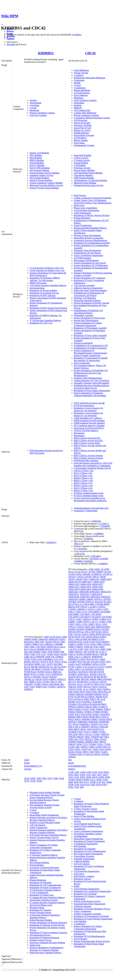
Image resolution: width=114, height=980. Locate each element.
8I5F (82, 787)
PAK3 (83, 692)
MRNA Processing (38, 283)
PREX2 (89, 707)
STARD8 (72, 732)
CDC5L (72, 619)
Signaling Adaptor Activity (42, 175)
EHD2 (92, 634)
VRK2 (96, 749)
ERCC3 (72, 639)
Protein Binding (37, 163)
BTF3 (78, 607)
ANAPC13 (108, 574)
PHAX (80, 699)
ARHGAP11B (75, 582)
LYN (61, 659)
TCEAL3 (89, 734)
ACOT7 (84, 572)
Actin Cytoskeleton (82, 911)
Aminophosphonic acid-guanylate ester (91, 508)
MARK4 (94, 674)
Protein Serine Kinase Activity (87, 901)
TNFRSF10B (97, 737)
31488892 (98, 534)
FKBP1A (72, 644)
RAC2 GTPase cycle (83, 476)
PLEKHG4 (84, 704)
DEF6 (87, 627)
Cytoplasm (34, 105)
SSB (89, 729)
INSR (48, 657)
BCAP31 (107, 602)
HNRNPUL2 (74, 659)
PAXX (105, 694)
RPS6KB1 (86, 719)
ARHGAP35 (97, 587)
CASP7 (105, 609)
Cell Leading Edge (82, 110)
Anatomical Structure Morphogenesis (91, 240)
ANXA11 (73, 577)
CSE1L (98, 624)
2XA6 (27, 778)
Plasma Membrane (82, 90)
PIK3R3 (42, 667)
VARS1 (77, 749)
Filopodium (79, 103)
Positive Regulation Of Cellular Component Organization (88, 324)
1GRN (82, 775)
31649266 (88, 561)
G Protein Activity (82, 160)
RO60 (92, 717)
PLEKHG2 (97, 702)
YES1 (45, 687)
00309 (71, 763)
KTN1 (103, 664)
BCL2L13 (80, 604)
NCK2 (64, 662)
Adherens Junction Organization (88, 288)
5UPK (71, 785)
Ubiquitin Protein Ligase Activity (89, 185)
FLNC (93, 644)
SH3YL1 (28, 677)
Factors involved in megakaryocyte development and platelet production (90, 499)
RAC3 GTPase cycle (83, 488)
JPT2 (108, 662)
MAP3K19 (83, 672)
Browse (10, 31)
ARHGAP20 (99, 582)
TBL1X (54, 682)
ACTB (52, 637)
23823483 (96, 556)
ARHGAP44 (97, 589)
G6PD (102, 647)
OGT (44, 664)
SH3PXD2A (57, 674)
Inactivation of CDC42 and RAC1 (89, 428)
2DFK (82, 777)
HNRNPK (40, 657)
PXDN (71, 714)
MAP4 (101, 672)
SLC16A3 (104, 724)
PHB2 (87, 699)
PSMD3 (97, 712)
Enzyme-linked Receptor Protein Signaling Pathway (44, 801)
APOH (103, 577)
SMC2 (71, 727)
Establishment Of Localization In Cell (91, 345)
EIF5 (83, 637)
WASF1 (108, 749)
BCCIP (71, 604)
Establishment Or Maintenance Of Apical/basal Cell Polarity (89, 294)
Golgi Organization (82, 213)
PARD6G (98, 694)
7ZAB (61, 778)
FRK (62, 652)
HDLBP (104, 654)
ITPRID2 (59, 657)
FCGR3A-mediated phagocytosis (89, 493)
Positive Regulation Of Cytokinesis (90, 278)
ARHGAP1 (95, 579)
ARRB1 (82, 599)
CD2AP (48, 642)
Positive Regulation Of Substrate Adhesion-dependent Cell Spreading (90, 394)
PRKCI (72, 709)
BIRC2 (93, 604)
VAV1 (32, 687)
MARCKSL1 (83, 674)
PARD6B (89, 694)
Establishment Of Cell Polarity (88, 253)
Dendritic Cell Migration (85, 298)
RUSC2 (34, 674)
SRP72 (76, 729)
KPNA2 (96, 664)
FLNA (87, 644)
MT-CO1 (72, 682)
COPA (109, 622)
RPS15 (71, 719)
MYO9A (72, 684)
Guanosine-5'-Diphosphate (86, 511)
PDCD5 (84, 697)
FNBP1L (79, 647)
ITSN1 (27, 659)
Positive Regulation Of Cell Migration (91, 265)
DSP (93, 632)
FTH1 (96, 647)
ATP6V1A (90, 602)
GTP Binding (80, 165)
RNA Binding (36, 158)
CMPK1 (72, 622)
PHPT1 (93, 699)
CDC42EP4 (85, 617)
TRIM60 (89, 742)
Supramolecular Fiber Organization (90, 904)
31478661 (76, 35)
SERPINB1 (83, 722)
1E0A (71, 775)
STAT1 (80, 732)
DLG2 (62, 647)
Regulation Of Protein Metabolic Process (92, 909)
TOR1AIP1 (73, 739)
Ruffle (77, 886)
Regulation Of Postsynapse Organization (92, 390)
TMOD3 (80, 737)
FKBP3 (80, 644)
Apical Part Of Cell (82, 128)
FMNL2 (107, 644)
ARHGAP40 (86, 589)
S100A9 (102, 719)
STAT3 (39, 682)
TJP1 (60, 682)
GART (80, 649)
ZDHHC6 (28, 689)
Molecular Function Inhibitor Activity (46, 185)
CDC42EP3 (74, 617)
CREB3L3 (49, 644)
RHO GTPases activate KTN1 (87, 438)
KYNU (71, 667)
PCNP (77, 697)
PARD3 (72, 694)
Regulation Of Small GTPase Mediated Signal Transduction (91, 805)
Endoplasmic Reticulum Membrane (90, 78)
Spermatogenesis (37, 288)
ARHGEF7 (106, 597)
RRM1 (95, 719)
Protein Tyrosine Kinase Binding (44, 188)
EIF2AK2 (106, 634)
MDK (78, 679)
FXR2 (33, 654)
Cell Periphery (80, 138)
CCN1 (85, 612)
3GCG (93, 780)
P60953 (72, 769)
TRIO (96, 742)
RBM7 (27, 674)
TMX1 (87, 737)
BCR (87, 604)
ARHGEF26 (74, 597)
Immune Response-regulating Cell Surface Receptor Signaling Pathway (49, 831)
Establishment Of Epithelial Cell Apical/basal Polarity (88, 312)
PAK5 (95, 692)
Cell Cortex (79, 874)
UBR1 (92, 747)
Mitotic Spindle (81, 140)
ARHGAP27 (97, 584)
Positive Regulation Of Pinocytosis (89, 318)
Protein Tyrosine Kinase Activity (44, 837)
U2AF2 (72, 747)
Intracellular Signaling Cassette (44, 900)
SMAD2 (53, 677)
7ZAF (33, 781)
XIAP (92, 752)
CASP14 (90, 609)
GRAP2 (64, 654)
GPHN (50, 654)
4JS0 (81, 782)
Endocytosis (79, 205)
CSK (38, 647)
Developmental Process (40, 935)
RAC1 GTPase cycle (83, 473)
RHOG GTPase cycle (83, 481)
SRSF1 (83, 729)
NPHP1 (37, 664)
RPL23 (105, 717)
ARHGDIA (73, 592)
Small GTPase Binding (84, 816)
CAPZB (72, 609)
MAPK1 (28, 662)
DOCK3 (57, 649)
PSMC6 (72, 712)
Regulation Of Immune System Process (47, 925)
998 (70, 760)
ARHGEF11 (74, 594)
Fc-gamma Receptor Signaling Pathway (47, 898)
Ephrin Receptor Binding (41, 920)
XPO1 (98, 752)
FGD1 (80, 642)
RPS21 (78, 719)
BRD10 (72, 607)
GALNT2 (73, 649)
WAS (102, 749)
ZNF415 (97, 754)
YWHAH (73, 754)
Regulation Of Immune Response (44, 938)
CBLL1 (72, 612)
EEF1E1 (78, 634)
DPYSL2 (80, 632)
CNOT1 (86, 622)
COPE (71, 624)
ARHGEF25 (97, 594)
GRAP (57, 654)
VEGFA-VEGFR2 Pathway (86, 431)
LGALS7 (101, 667)
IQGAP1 (87, 662)
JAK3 (40, 659)
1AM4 (82, 772)
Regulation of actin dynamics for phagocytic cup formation (88, 409)
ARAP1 (72, 579)
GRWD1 (78, 652)
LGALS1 (92, 667)
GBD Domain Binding (84, 178)
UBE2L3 (85, 747)
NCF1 (52, 662)
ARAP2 (79, 579)
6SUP (99, 785)
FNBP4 (56, 652)
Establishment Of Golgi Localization (90, 348)
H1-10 (98, 652)
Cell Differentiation (83, 258)
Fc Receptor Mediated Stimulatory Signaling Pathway (45, 916)
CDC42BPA (93, 612)
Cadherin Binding (82, 861)
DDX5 (43, 647)
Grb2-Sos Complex (38, 115)
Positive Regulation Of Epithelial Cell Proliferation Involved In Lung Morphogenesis (91, 373)
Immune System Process (41, 940)
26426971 (51, 542)
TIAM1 (97, 734)
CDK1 (62, 642)
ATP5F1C (98, 599)
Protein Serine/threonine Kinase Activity (92, 941)
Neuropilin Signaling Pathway (87, 300)
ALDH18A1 (97, 574)
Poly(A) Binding (37, 165)
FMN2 (100, 644)
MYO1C (36, 662)
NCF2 (102, 684)
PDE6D (99, 697)
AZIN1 (62, 639)
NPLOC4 (87, 687)
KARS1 (72, 664)
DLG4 (33, 649)
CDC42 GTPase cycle (84, 471)
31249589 (104, 559)
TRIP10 (102, 742)
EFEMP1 (37, 652)
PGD (105, 697)
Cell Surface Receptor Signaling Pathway (48, 285)
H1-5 (104, 652)
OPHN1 (93, 689)
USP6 (71, 749)
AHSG (79, 574)
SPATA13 (61, 679)
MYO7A (44, 662)
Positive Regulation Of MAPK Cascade (91, 303)
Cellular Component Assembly (88, 914)
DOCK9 (72, 632)
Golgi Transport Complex (85, 100)
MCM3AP (88, 677)
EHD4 (98, 634)
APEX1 (96, 577)
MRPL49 (101, 679)
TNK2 (106, 737)
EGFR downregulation (84, 405)
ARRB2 (90, 599)
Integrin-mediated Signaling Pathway (90, 228)
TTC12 (85, 744)
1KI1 (94, 775)
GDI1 (86, 649)
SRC (26, 682)
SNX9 (45, 679)
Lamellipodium (81, 836)
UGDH (99, 747)
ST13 (102, 729)
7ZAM (39, 781)
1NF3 (71, 777)
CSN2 (104, 624)
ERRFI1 (95, 639)
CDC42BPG (74, 614)
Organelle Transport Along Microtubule (91, 383)
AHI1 (65, 637)
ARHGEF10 (106, 592)
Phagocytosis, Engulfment (86, 208)
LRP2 (77, 669)
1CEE (95, 772)
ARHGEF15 (85, 594)
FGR (50, 652)
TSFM (79, 744)
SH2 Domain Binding (39, 178)
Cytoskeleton (80, 88)
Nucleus (33, 100)
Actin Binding (80, 921)
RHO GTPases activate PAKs (87, 443)
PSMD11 (80, 712)
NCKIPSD (29, 664)
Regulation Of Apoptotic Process (44, 293)
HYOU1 (95, 659)
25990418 (96, 521)
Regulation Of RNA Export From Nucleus (48, 308)
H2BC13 (72, 654)
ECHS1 (99, 632)
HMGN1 (87, 657)
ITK (53, 657)
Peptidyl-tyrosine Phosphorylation (45, 822)
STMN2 (95, 732)
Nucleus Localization (83, 343)
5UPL (77, 785)
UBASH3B (54, 684)
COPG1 (78, 624)
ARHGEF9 (54, 639)
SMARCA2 (29, 679)
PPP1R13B (29, 669)
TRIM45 (80, 742)
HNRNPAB (97, 657)
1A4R (71, 772)
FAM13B (72, 642)
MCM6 (97, 677)
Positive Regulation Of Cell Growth (90, 263)
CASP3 (98, 609)
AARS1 (97, 569)
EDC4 (106, 632)
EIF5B (89, 637)
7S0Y (77, 787)
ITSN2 (34, 659)
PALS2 (27, 667)
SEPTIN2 (73, 722)
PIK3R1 (35, 667)
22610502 (82, 549)
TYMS (107, 744)
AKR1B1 (86, 574)
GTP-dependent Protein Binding (88, 173)
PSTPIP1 (47, 669)
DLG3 (27, 649)
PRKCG (104, 707)
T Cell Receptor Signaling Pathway (45, 320)
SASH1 (41, 674)
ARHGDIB (84, 592)
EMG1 (44, 652)
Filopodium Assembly (84, 315)
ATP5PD (81, 602)
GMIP (102, 649)
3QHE (33, 778)
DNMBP (40, 649)
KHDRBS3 (48, 659)
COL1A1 (94, 622)
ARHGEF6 (95, 597)
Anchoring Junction (83, 906)
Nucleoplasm (35, 103)
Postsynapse (79, 143)
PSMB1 (100, 709)
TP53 (81, 739)
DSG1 (88, 632)
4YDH (93, 782)
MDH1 (71, 679)
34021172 (78, 544)
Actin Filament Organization (87, 210)
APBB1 (34, 639)
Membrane (34, 110)
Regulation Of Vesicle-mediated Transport (48, 933)
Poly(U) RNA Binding (40, 168)
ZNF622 (72, 757)
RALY (34, 672)
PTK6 (61, 669)
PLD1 (79, 702)
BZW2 (84, 607)
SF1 (70, 724)
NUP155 (72, 689)
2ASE (76, 777)
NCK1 (58, 662)
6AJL (88, 785)
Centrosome (79, 80)
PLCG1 (50, 667)
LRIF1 (71, 669)
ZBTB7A (61, 687)
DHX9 (50, 647)
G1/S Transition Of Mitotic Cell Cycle (47, 268)
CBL (42, 642)
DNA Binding (36, 155)
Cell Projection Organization (87, 871)
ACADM (105, 569)
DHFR (99, 627)
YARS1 (104, 752)
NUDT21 (103, 687)
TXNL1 (100, 744)
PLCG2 (57, 667)
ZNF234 (89, 754)
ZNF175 (81, 754)
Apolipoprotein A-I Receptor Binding (91, 180)
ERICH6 (87, 639)
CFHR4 (102, 619)
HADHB (88, 654)
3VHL (105, 780)
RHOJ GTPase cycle (83, 483)
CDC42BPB (105, 612)
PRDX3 (81, 707)
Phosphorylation (37, 908)
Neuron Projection (82, 123)
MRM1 (93, 679)
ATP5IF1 (107, 599)
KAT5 (78, 664)
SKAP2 (45, 677)
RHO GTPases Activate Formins (88, 456)
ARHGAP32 (86, 587)
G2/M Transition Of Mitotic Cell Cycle (47, 270)
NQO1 (95, 687)
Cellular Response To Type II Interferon (92, 380)
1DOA (106, 772)
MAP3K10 (99, 669)
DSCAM (28, 652)
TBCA (81, 734)
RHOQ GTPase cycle (83, 478)
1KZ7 (99, 775)
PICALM (101, 699)
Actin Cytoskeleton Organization (88, 255)
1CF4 (100, 772)
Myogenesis (79, 433)
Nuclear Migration (82, 218)
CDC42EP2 (96, 614)
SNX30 (38, 679)
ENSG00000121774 (33, 766)
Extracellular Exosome (84, 135)
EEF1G (86, 634)
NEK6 (108, 684)
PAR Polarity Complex (84, 876)
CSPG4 (72, 627)
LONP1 (109, 667)
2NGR (95, 777)
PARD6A (80, 694)
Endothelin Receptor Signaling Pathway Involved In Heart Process (92, 387)
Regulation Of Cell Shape (85, 894)
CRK (26, 647)
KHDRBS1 (46, 53)
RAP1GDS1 (87, 714)
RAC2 (78, 714)
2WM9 (71, 780)
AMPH (27, 639)
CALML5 (92, 607)
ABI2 (47, 637)
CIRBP (35, 644)
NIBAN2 (72, 687)
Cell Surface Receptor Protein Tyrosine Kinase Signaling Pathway (47, 796)
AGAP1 (108, 572)
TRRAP (72, 744)
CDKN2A (86, 619)
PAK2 (77, 692)
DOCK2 (49, 649)
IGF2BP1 (73, 662)
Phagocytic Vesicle (82, 130)
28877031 (78, 531)
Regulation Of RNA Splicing (42, 295)
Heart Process (80, 195)
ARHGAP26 (86, 584)
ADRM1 (100, 572)
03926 (27, 763)
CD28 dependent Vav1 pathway (88, 418)
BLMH (100, 604)
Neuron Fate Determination (86, 320)
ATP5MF (72, 602)
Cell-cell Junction (82, 93)
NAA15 (80, 684)
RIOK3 (86, 717)
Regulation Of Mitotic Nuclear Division (92, 215)
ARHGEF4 (43, 639)
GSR (85, 652)
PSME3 (105, 712)
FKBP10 (106, 642)
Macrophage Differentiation (86, 260)
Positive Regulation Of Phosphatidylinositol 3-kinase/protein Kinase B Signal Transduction (91, 353)
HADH (80, 654)
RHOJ (79, 717)
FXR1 (27, 654)
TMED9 (72, 737)
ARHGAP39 (74, 589)
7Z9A (50, 778)
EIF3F (78, 637)
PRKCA (96, 707)
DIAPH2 (72, 629)
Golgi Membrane (81, 70)
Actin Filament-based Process (87, 824)
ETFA (102, 639)
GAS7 (44, 654)
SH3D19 (95, 724)
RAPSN (41, 672)
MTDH (80, 682)
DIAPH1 (106, 627)
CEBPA (27, 644)
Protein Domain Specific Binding (44, 173)
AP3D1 (89, 577)
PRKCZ (79, 709)
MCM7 (104, 677)
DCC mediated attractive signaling (89, 426)
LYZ (83, 669)
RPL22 (98, 717)
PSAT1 (86, 709)
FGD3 (92, 642)
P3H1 (99, 689)
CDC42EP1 (85, 614)
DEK (93, 627)
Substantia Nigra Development (88, 250)
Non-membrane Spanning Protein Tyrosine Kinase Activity (45, 806)
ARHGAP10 (106, 579)
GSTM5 (91, 652)
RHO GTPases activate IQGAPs (88, 441)
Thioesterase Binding (83, 175)
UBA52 (45, 684)
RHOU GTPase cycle (83, 486)
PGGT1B (72, 699)
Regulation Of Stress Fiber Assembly (90, 335)
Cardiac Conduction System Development (93, 198)
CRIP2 (91, 624)
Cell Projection (80, 120)
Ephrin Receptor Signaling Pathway (46, 953)
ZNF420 (105, 754)
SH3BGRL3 (85, 724)
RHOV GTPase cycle (83, 491)
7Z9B (55, 778)
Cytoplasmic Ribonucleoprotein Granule (92, 118)
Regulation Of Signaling (40, 883)
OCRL (80, 689)
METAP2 (85, 679)
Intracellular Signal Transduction (44, 815)
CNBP (79, 622)
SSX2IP (95, 729)
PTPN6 (27, 672)
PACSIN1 (58, 664)
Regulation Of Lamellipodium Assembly (92, 243)
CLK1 (41, 644)
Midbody (78, 108)
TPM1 (97, 739)
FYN (38, 654)
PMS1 (104, 704)
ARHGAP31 (74, 587)
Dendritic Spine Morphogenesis (88, 378)
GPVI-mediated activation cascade (89, 403)
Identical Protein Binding (41, 180)
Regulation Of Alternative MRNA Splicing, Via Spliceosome (45, 279)
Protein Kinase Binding (84, 170)
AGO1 (59, 637)
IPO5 (80, 662)
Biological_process (82, 879)
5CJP (99, 782)
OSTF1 (50, 664)
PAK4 (89, 692)
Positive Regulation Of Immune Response (48, 923)
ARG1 (86, 579)
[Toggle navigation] (2, 25)
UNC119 (106, 747)
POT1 (64, 667)
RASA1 (49, 672)
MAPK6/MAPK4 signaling (86, 461)
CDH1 (79, 619)
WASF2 (72, 752)
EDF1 (71, 634)
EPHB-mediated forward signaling (89, 421)
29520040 (105, 526)
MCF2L (80, 677)
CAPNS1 (101, 607)
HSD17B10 (86, 659)
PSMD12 (89, 712)
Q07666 (28, 769)
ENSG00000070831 (77, 766)
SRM (71, 729)
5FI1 (104, 782)
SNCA (77, 727)
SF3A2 (75, 724)
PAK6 (100, 692)
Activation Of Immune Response (44, 867)
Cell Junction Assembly (84, 285)
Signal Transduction (83, 225)
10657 (27, 760)
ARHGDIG (95, 592)
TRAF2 (103, 739)
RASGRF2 (105, 714)
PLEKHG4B (95, 704)
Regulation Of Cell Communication (46, 885)
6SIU (93, 785)
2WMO (86, 780)
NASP (87, 684)
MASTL (102, 674)
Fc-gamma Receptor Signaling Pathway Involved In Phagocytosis (47, 904)
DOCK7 (97, 629)
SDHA (109, 719)
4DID (71, 782)
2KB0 (88, 777)
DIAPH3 (81, 629)
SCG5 (48, 674)
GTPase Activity (81, 158)
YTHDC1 (52, 687)
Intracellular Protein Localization (89, 238)
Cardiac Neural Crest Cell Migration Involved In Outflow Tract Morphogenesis (93, 202)
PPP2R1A (73, 707)
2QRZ (107, 777)
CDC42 (90, 53)
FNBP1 (72, 647)
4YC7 (87, 782)
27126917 (104, 524)
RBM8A (72, 717)
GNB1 (109, 649)
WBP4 (39, 687)
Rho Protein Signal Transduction (88, 854)
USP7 (27, 687)
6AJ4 (82, 785)
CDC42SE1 (107, 617)
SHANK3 (37, 677)
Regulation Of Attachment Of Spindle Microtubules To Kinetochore (91, 359)
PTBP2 (54, 669)
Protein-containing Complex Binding (46, 183)
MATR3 (72, 677)
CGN (109, 619)
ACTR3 (92, 572)
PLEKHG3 (73, 704)
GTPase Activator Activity (86, 809)
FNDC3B (88, 647)
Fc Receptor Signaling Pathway (44, 855)
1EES (76, 775)
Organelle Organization (84, 859)
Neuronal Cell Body (83, 125)
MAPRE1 (73, 674)
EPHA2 (96, 637)
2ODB (101, 777)
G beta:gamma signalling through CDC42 (92, 468)
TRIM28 (72, 742)
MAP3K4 (93, 672)
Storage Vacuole (81, 73)
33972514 (80, 554)
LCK (56, 659)
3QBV (99, 780)
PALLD (107, 692)
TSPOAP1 (29, 684)
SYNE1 (102, 732)
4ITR (76, 782)
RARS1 (96, 714)
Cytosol (33, 108)
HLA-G (79, 657)
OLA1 (86, 689)
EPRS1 (103, 637)
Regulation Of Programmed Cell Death (91, 916)
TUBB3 (37, 684)
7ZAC (27, 781)
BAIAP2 (99, 602)
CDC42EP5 (96, 617)
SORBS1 (53, 679)
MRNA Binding (37, 160)
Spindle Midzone (81, 133)
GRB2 (27, 657)
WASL (79, 752)
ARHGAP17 (87, 582)
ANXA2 (81, 577)
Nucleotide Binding (83, 155)
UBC (62, 684)
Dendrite (78, 105)
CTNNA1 (80, 627)
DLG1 (56, 647)
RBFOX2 (57, 672)
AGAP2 (72, 574)
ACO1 (71, 572)
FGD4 (98, 642)
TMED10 (105, 734)
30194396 (94, 559)
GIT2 (92, 649)
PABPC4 (107, 689)
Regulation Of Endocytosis (42, 895)
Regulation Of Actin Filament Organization (93, 919)
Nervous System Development (87, 235)
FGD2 (86, 642)
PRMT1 (38, 669)
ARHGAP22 (74, 584)
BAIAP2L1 (29, 642)
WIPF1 (86, 752)
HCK (33, 657)
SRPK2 (32, 682)
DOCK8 (105, 629)
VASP (84, 749)
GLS (97, 649)
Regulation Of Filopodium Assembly (90, 328)
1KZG (105, 775)
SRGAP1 (104, 727)
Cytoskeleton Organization (86, 844)
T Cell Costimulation (39, 893)
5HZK (109, 782)
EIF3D (71, 637)
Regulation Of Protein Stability (44, 290)
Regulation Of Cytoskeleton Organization (92, 891)
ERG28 (79, 639)
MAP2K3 (89, 669)
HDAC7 (96, 654)
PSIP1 (93, 709)
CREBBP (59, 644)
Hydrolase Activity (82, 168)
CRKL (32, 647)
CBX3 (78, 612)
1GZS (88, 775)
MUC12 (88, 682)
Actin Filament (80, 939)
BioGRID (11, 44)
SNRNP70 (86, 727)
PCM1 (71, 697)
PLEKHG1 (87, 702)
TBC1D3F (73, 734)
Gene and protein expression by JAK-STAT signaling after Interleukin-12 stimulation (93, 464)
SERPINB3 (104, 722)
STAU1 (87, 732)
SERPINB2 (93, 722)
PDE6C (92, 697)
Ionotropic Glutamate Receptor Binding (47, 943)
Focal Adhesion (81, 95)
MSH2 (109, 679)
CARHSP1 (81, 609)
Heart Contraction (82, 363)
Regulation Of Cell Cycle (41, 323)
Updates (11, 39)
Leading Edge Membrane (85, 113)
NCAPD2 (95, 684)
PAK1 (71, 692)
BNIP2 (107, 604)
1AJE (77, 772)
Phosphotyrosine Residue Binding (45, 792)
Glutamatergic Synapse (84, 145)
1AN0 (89, 772)
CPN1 (85, 624)
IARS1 (102, 659)
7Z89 (39, 778)
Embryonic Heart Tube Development (90, 290)
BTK (37, 642)
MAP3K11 (73, 672)
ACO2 (77, 572)
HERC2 (72, 657)
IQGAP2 (95, 662)
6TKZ (71, 787)
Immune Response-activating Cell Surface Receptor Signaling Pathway (48, 819)
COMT (102, 622)
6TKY (105, 785)
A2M (91, 569)
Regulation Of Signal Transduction (45, 888)
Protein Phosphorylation (40, 913)
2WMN (78, 780)
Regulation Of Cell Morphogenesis (89, 936)
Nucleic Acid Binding (39, 153)
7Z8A (44, 778)
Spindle (77, 83)
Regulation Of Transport (40, 910)
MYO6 (103, 682)
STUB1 (46, 682)
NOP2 (80, 687)
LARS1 (79, 667)
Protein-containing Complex (42, 113)
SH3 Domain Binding (39, 170)
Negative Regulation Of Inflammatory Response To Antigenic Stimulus (47, 949)
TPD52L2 (89, 739)
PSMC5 (107, 709)
